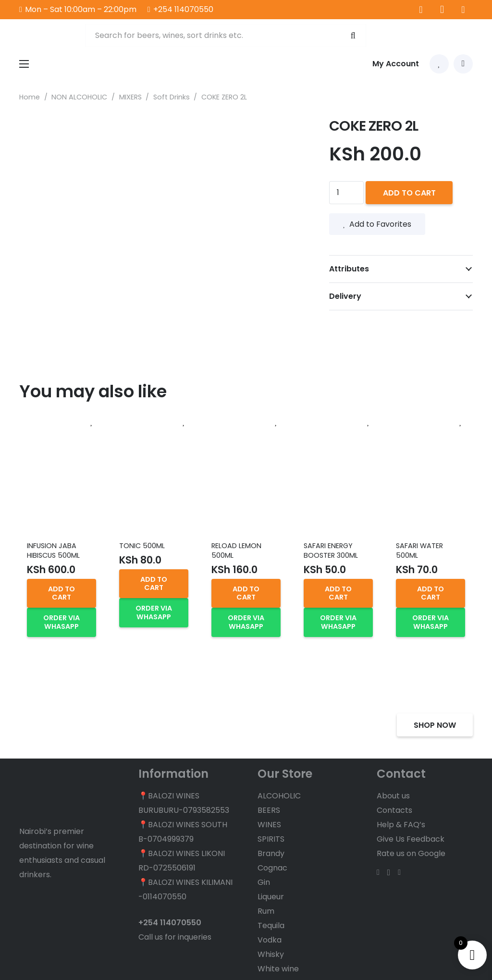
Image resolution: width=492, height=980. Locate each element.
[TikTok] (463, 10)
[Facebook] (421, 10)
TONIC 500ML (142, 546)
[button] (61, 593)
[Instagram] (442, 10)
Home (30, 97)
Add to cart (409, 193)
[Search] (352, 36)
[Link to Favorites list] (439, 65)
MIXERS (130, 97)
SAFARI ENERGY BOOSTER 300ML (331, 551)
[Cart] (463, 65)
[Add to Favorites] (92, 422)
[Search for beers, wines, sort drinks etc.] (225, 36)
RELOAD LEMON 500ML (236, 551)
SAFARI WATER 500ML (419, 551)
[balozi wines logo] (47, 36)
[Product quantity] (346, 193)
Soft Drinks (172, 97)
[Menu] (24, 65)
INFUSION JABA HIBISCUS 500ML (53, 551)
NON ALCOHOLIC (79, 97)
